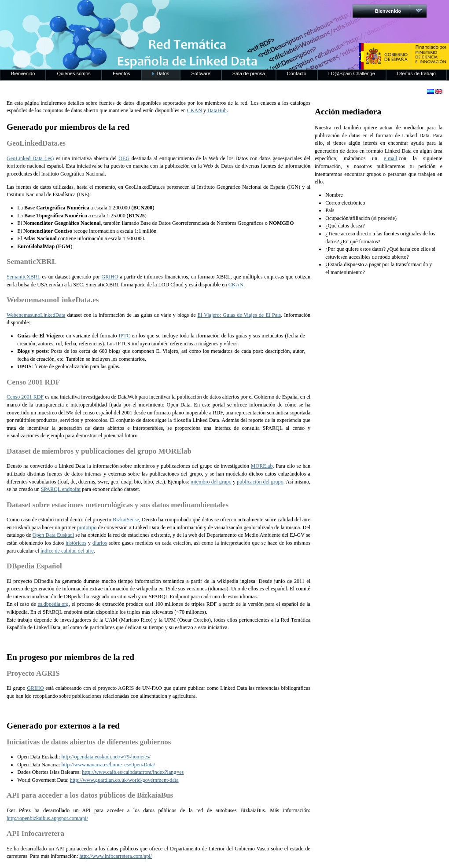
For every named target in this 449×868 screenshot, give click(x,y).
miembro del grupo (211, 482)
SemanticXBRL (24, 277)
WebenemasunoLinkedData (36, 315)
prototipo (87, 527)
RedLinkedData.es (92, 13)
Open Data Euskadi (53, 535)
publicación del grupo (260, 482)
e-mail (391, 158)
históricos (76, 543)
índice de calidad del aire (67, 551)
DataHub (217, 110)
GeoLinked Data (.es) (30, 158)
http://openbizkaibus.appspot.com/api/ (47, 818)
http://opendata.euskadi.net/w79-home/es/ (106, 757)
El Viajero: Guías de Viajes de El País (239, 315)
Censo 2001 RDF (25, 397)
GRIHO (110, 277)
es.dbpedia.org (53, 604)
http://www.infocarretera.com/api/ (116, 856)
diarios (100, 543)
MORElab (262, 466)
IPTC (125, 336)
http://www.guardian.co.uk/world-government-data (124, 780)
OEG (124, 158)
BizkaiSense (126, 520)
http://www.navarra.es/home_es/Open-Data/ (109, 765)
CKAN (195, 110)
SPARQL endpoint (61, 489)
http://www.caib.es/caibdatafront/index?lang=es (133, 772)
